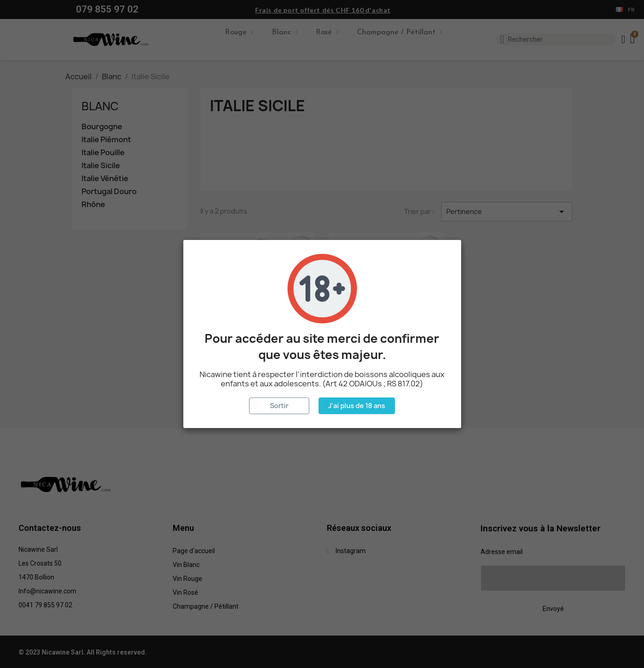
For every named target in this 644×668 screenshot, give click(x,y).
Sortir (279, 406)
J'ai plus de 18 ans (357, 406)
